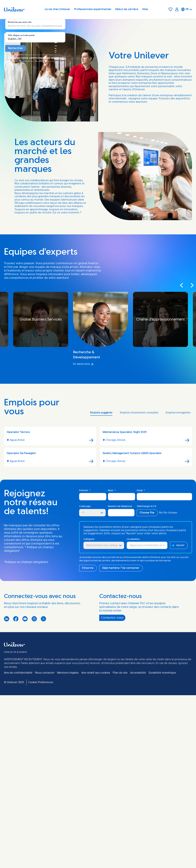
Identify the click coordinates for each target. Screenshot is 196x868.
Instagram (34, 761)
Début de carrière (127, 9)
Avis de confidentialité (18, 815)
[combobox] (35, 114)
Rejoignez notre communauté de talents (34, 135)
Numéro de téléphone (120, 649)
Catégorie (89, 681)
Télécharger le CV (147, 649)
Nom (112, 633)
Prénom (85, 633)
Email (141, 633)
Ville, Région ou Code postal (21, 112)
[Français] (187, 10)
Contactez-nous (112, 760)
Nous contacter (45, 815)
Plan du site (120, 815)
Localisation (133, 681)
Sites (145, 9)
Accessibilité (138, 815)
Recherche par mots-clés (20, 99)
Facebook (16, 761)
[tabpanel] (98, 590)
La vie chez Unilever (58, 9)
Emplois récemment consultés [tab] (139, 555)
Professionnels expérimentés (93, 9)
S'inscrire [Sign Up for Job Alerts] (88, 710)
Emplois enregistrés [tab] (178, 555)
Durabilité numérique (162, 815)
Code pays (85, 649)
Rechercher (16, 125)
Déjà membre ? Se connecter (121, 710)
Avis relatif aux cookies (96, 815)
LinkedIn (7, 761)
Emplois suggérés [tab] (101, 555)
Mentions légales (68, 815)
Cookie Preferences (41, 825)
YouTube (25, 761)
